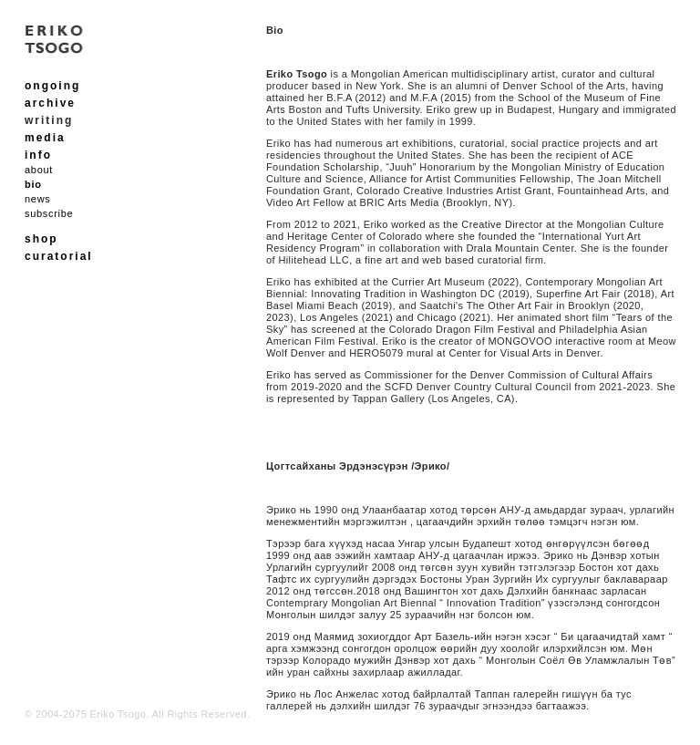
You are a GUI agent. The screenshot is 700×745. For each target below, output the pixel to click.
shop (41, 239)
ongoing (52, 86)
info (38, 155)
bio (33, 184)
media (45, 138)
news (37, 199)
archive (50, 103)
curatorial (59, 256)
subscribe (49, 213)
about (39, 170)
